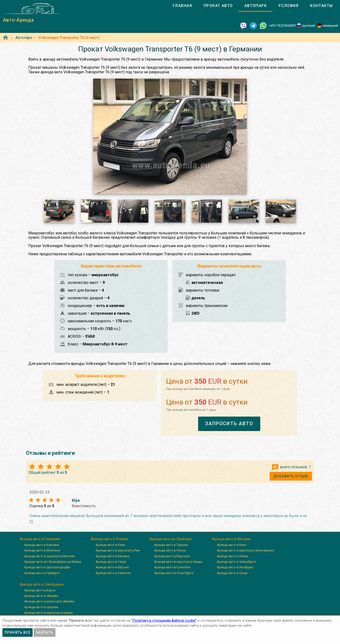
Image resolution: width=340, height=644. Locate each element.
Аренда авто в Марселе (172, 556)
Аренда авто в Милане (112, 556)
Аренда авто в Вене (231, 545)
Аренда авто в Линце (232, 556)
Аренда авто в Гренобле (172, 567)
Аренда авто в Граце (232, 573)
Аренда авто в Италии (109, 539)
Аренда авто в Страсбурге (174, 573)
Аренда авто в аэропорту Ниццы (178, 562)
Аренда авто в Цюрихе (41, 607)
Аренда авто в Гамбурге (42, 573)
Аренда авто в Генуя (111, 562)
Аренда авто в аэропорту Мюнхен (49, 556)
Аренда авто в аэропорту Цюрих (49, 613)
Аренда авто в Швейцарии (41, 584)
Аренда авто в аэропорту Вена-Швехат (246, 550)
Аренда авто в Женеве (41, 596)
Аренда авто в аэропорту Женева (49, 601)
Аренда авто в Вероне (112, 567)
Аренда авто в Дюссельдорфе (47, 567)
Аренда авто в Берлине (42, 545)
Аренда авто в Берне (40, 590)
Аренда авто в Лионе (170, 550)
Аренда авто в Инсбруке (235, 567)
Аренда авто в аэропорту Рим (118, 550)
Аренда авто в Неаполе (113, 573)
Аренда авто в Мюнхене (42, 550)
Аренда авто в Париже (171, 545)
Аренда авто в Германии (40, 539)
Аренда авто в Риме (110, 545)
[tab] (182, 6)
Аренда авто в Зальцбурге (236, 562)
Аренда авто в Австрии (231, 539)
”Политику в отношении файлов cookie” (164, 620)
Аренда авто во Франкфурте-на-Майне (53, 562)
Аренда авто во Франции (170, 539)
